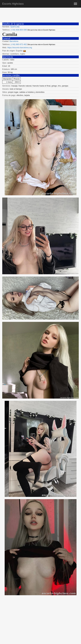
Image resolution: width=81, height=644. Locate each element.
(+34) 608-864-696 (19, 30)
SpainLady (15, 27)
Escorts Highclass (13, 4)
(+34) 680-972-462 (19, 44)
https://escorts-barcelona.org (20, 48)
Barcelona (14, 41)
